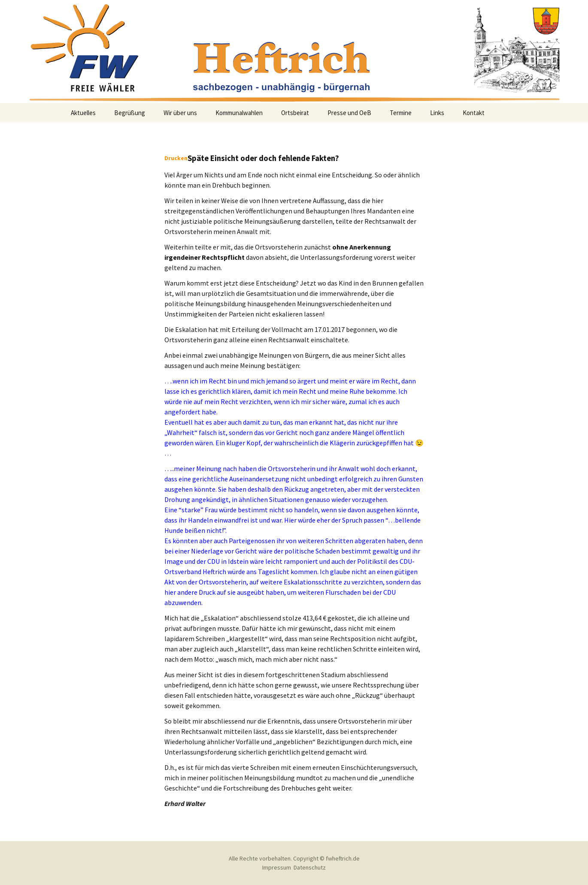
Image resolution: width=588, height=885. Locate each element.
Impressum (277, 867)
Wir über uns (180, 113)
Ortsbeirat (295, 113)
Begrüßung (130, 113)
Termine (401, 113)
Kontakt (474, 113)
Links (437, 113)
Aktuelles (83, 113)
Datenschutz (310, 867)
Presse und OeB (349, 113)
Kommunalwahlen (239, 113)
